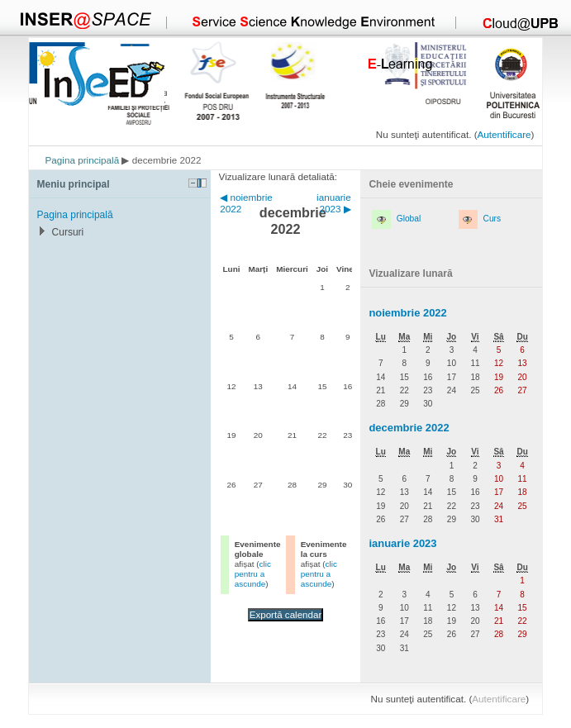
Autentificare (504, 134)
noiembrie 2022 (407, 313)
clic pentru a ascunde (253, 574)
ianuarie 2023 (402, 543)
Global (409, 219)
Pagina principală (83, 160)
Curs (492, 219)
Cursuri (68, 232)
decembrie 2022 (409, 428)
